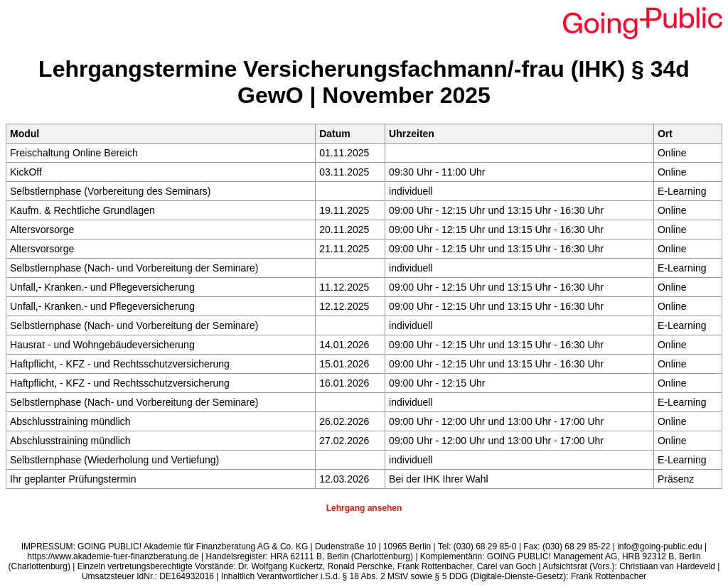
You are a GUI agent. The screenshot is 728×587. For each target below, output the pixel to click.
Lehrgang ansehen (364, 508)
